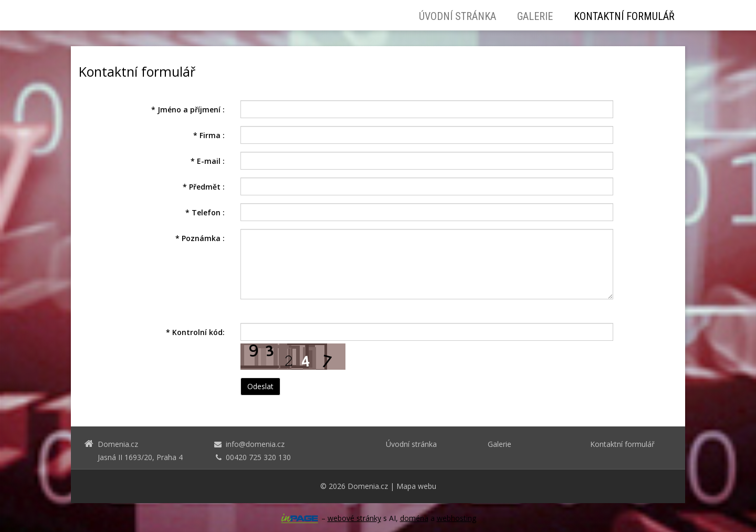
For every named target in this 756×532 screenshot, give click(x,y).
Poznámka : (200, 238)
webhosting (456, 518)
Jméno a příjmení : (188, 109)
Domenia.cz (368, 486)
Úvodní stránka (458, 16)
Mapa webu (416, 486)
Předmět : (204, 187)
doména (414, 518)
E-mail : (208, 161)
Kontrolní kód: (195, 332)
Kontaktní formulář (624, 16)
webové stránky (354, 518)
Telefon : (205, 212)
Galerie (535, 16)
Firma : (209, 135)
